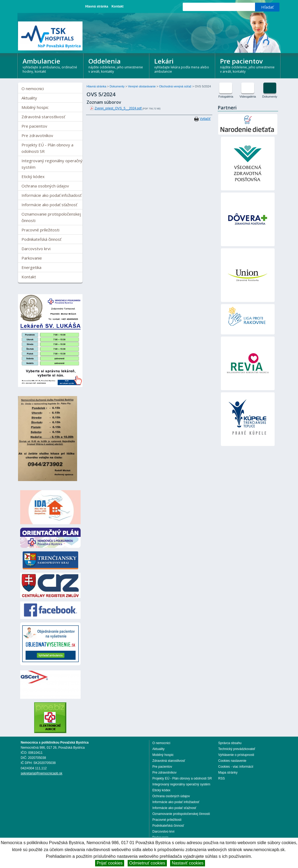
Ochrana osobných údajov (45, 186)
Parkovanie (32, 258)
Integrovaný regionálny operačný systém (52, 164)
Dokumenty (118, 86)
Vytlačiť (205, 119)
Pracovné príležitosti (40, 230)
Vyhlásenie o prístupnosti (236, 755)
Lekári (182, 65)
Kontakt (118, 6)
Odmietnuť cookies (147, 863)
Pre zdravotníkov (37, 135)
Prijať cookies (110, 863)
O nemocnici (33, 88)
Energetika (31, 267)
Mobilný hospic (35, 107)
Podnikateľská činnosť (41, 239)
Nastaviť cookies (188, 863)
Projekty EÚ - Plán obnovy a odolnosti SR (47, 148)
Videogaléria (248, 97)
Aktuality (29, 98)
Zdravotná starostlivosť (43, 117)
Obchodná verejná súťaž (176, 86)
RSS (222, 778)
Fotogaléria (226, 97)
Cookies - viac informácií (236, 767)
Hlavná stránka (97, 6)
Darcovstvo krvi (36, 249)
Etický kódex (33, 176)
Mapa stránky (228, 773)
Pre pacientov (248, 65)
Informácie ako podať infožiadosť (51, 195)
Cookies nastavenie (232, 761)
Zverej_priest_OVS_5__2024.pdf (119, 108)
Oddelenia (116, 65)
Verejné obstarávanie (142, 86)
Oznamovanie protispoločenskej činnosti (51, 217)
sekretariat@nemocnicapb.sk (42, 773)
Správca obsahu (230, 743)
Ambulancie (51, 65)
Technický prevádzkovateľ (237, 749)
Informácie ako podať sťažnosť (49, 205)
